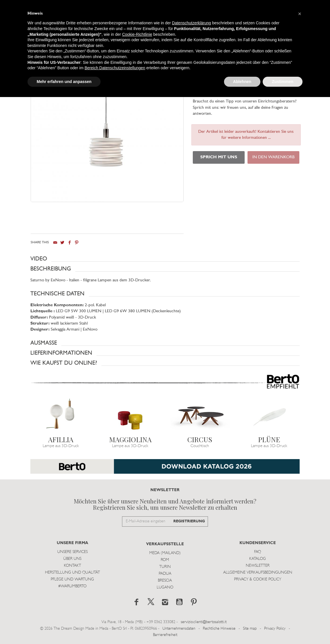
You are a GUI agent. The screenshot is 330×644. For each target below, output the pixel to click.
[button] (165, 259)
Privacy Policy (275, 628)
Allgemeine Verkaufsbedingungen (258, 573)
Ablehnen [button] (242, 82)
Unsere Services (72, 552)
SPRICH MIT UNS (219, 157)
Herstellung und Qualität (72, 573)
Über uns (72, 559)
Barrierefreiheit (165, 635)
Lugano (165, 587)
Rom (165, 560)
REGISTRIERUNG (189, 521)
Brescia (165, 581)
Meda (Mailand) (165, 553)
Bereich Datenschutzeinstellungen (115, 68)
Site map (250, 628)
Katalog (258, 559)
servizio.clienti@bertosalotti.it (204, 622)
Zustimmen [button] (283, 82)
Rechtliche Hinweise (219, 628)
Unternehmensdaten (179, 628)
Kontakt (72, 566)
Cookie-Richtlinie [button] (137, 34)
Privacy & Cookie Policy (258, 579)
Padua (165, 574)
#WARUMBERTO (72, 586)
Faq (258, 552)
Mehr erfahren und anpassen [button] (64, 82)
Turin (165, 567)
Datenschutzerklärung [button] (191, 23)
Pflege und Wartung (72, 579)
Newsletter (258, 566)
